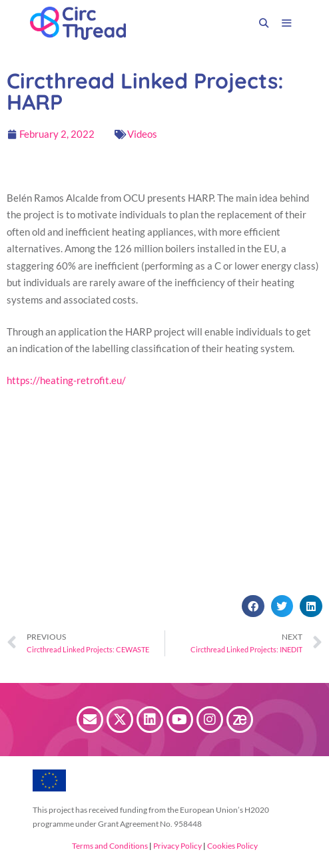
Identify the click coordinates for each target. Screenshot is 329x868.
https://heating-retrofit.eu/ (66, 380)
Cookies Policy (232, 846)
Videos (142, 134)
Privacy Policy (177, 846)
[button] (253, 606)
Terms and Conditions (110, 846)
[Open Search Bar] (264, 23)
